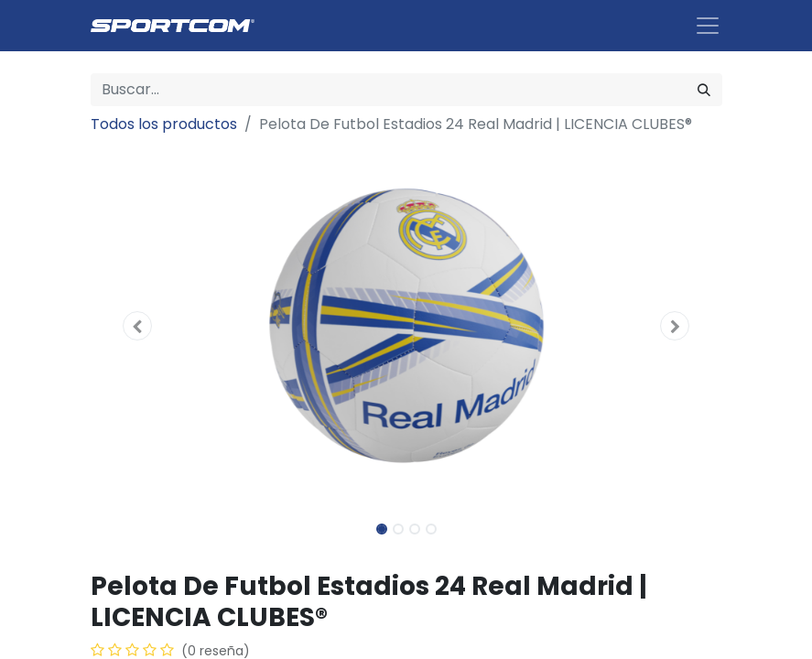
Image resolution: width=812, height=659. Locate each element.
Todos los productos (164, 124)
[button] (138, 326)
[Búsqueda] (704, 90)
